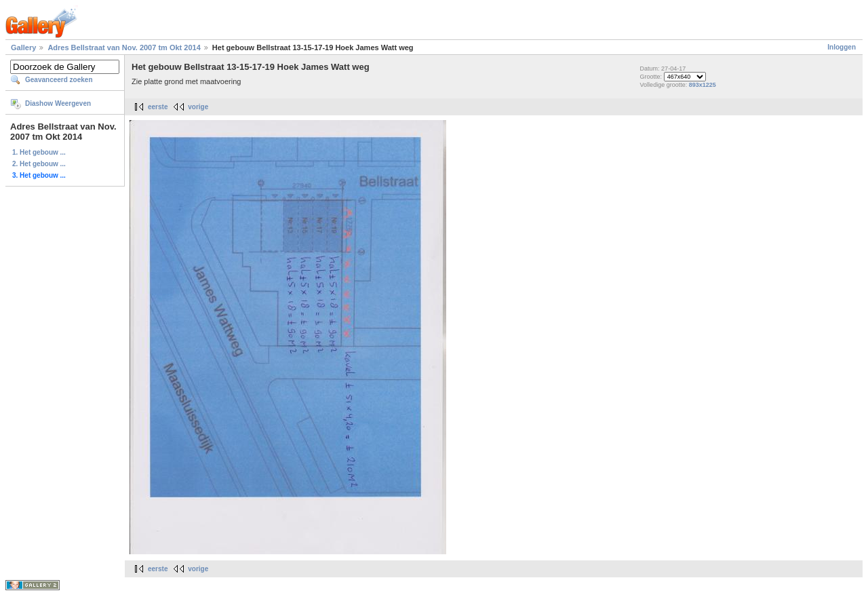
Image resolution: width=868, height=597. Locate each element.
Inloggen (842, 47)
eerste (158, 107)
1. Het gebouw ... (39, 152)
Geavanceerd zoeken (59, 80)
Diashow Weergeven (58, 103)
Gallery (23, 47)
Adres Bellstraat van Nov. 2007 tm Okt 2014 (124, 47)
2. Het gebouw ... (39, 164)
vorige (198, 107)
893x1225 (703, 85)
